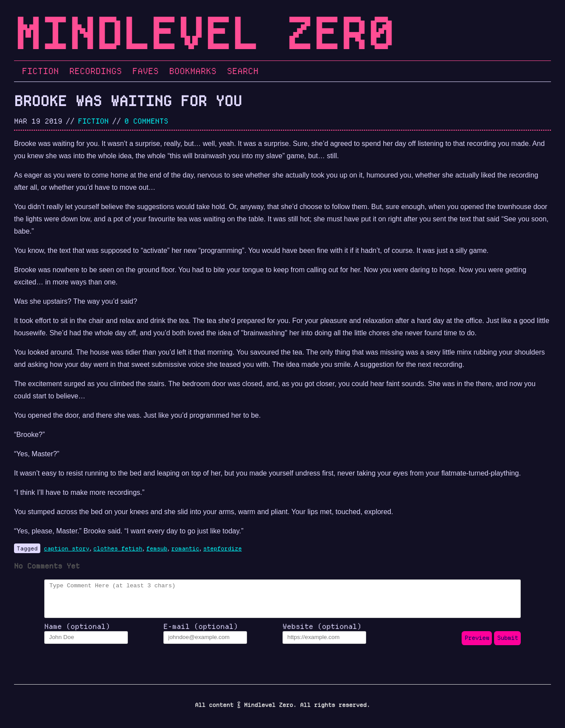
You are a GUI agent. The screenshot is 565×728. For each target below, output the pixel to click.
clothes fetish (118, 548)
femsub (157, 548)
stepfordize (222, 548)
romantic (185, 548)
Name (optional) (77, 633)
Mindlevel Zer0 (204, 34)
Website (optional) (322, 633)
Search (243, 71)
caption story (67, 548)
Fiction (40, 71)
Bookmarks (193, 71)
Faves (145, 71)
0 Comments (146, 121)
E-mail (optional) (201, 633)
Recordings (95, 71)
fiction (93, 121)
